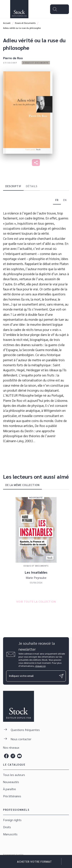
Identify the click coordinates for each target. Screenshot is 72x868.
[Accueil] (19, 9)
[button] (36, 63)
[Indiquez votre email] (31, 676)
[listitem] (6, 756)
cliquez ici (40, 666)
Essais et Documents (25, 23)
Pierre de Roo (13, 58)
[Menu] (60, 9)
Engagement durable (13, 855)
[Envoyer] (61, 676)
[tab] (13, 186)
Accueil (7, 23)
